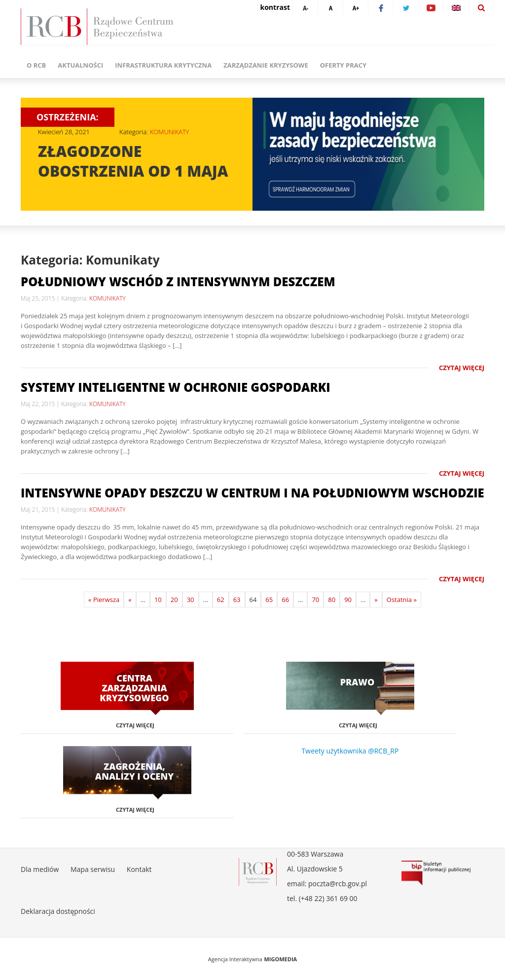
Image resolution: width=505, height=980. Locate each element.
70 (315, 600)
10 (158, 600)
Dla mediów (40, 869)
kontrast (275, 7)
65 (269, 600)
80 (332, 600)
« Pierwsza (104, 600)
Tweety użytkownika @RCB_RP (350, 751)
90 (348, 600)
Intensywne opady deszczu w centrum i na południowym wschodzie (252, 493)
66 (285, 600)
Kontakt (139, 869)
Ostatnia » (402, 600)
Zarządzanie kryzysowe (266, 65)
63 (237, 600)
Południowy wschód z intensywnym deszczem (178, 282)
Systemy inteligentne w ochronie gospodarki (176, 387)
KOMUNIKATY (170, 132)
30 (191, 600)
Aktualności (80, 65)
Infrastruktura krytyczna (163, 65)
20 (174, 600)
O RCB (36, 65)
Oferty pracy (343, 65)
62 (221, 600)
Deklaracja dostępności (58, 911)
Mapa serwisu (93, 869)
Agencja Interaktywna (235, 959)
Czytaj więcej (462, 368)
